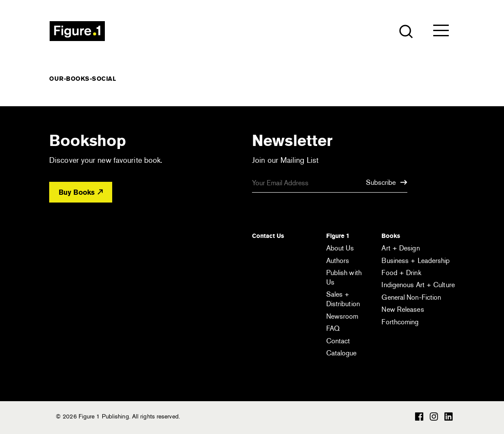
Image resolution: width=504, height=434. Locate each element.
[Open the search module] (405, 31)
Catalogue (342, 353)
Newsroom (342, 316)
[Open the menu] (441, 32)
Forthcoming (400, 322)
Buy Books (81, 192)
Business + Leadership (416, 261)
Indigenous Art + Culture (418, 285)
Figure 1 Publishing (77, 31)
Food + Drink (401, 273)
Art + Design (400, 248)
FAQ (333, 328)
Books (391, 236)
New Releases (403, 309)
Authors (338, 261)
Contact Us (268, 236)
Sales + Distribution (343, 299)
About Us (340, 248)
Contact (338, 341)
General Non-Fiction (411, 297)
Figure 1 (338, 236)
